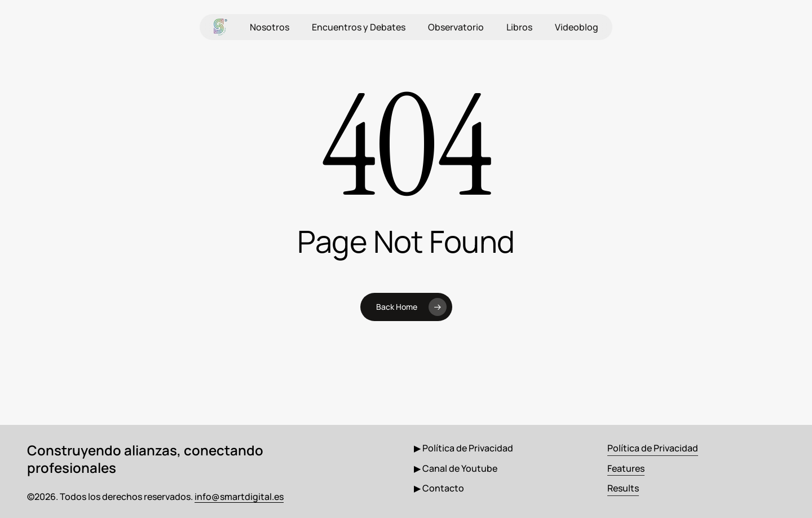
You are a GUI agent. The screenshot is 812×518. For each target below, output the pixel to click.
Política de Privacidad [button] (653, 448)
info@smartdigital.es (239, 497)
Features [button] (626, 468)
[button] (464, 449)
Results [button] (623, 488)
